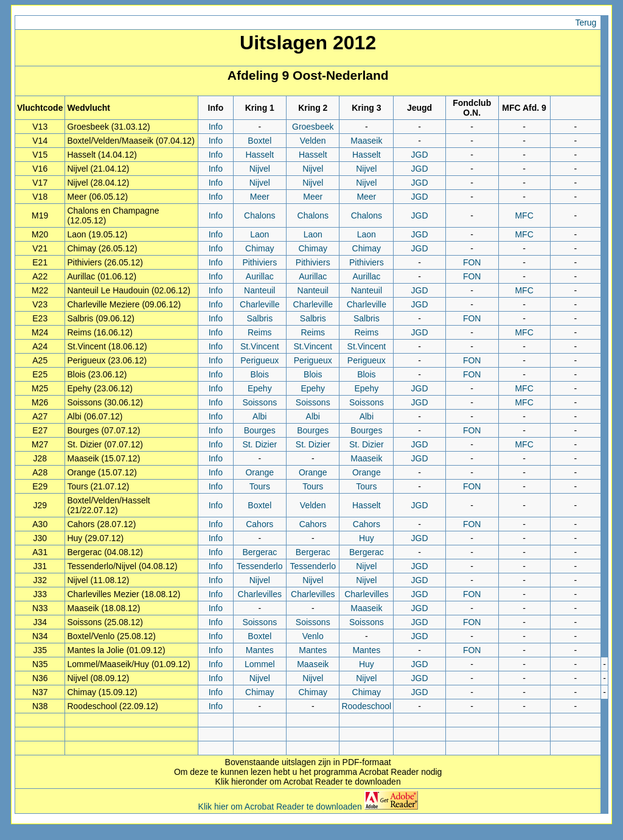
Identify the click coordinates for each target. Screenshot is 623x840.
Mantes (260, 650)
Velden (313, 141)
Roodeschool (366, 706)
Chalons (259, 215)
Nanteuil (259, 290)
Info (216, 127)
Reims (260, 332)
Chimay (259, 248)
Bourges (260, 430)
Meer (260, 197)
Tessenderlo (260, 566)
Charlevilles (260, 594)
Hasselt (259, 155)
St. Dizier (259, 444)
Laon (259, 234)
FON (472, 262)
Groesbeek (313, 127)
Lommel (260, 664)
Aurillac (260, 276)
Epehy (260, 388)
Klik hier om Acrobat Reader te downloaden (280, 807)
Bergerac (259, 552)
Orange (259, 472)
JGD (420, 155)
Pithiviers (259, 262)
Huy (367, 538)
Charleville (259, 304)
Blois (260, 374)
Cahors (259, 524)
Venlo (313, 636)
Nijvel (260, 169)
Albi (259, 416)
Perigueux (259, 360)
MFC (524, 215)
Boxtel (259, 141)
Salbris (259, 318)
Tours (260, 486)
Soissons (259, 402)
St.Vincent (260, 346)
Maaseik (366, 141)
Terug (586, 23)
